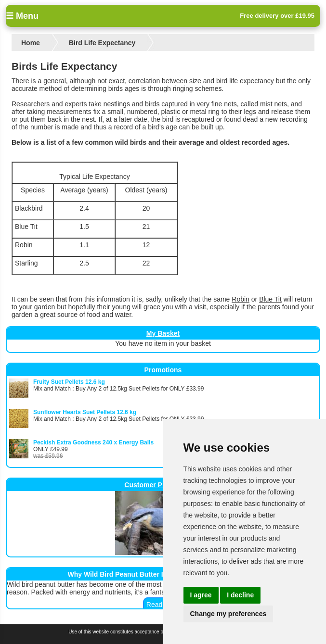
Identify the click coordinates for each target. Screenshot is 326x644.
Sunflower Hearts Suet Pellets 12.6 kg (85, 412)
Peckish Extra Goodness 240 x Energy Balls (93, 442)
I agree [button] (201, 595)
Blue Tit (270, 299)
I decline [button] (240, 595)
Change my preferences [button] (228, 614)
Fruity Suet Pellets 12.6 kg (69, 382)
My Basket (163, 333)
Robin (241, 299)
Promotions (163, 370)
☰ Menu (22, 16)
